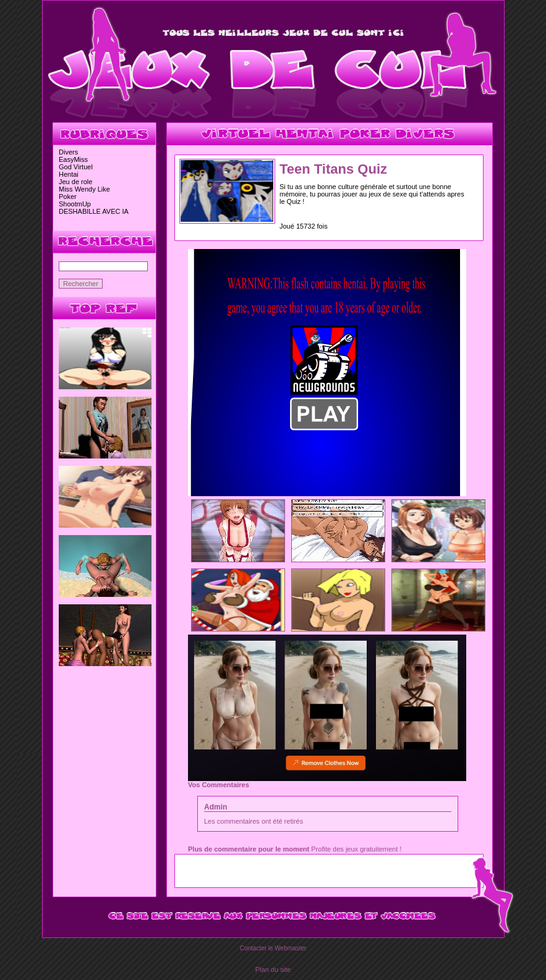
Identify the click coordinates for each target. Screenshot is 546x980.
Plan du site (273, 969)
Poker (68, 196)
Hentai (69, 174)
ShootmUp (75, 204)
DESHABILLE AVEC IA (94, 211)
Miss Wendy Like (84, 189)
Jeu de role (75, 182)
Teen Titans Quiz (333, 169)
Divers (68, 152)
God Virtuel (76, 167)
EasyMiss (73, 159)
